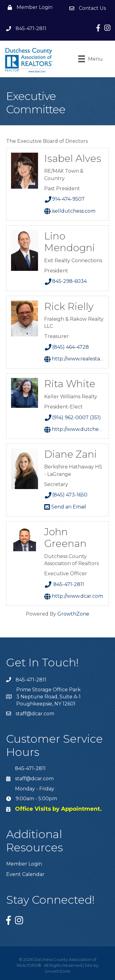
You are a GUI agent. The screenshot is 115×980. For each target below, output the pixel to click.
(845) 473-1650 (66, 495)
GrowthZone (73, 614)
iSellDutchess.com (70, 211)
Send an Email (65, 507)
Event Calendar (25, 874)
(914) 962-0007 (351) (73, 418)
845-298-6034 (66, 281)
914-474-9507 (65, 199)
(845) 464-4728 (67, 347)
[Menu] (90, 59)
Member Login (24, 864)
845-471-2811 (64, 584)
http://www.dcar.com (74, 596)
